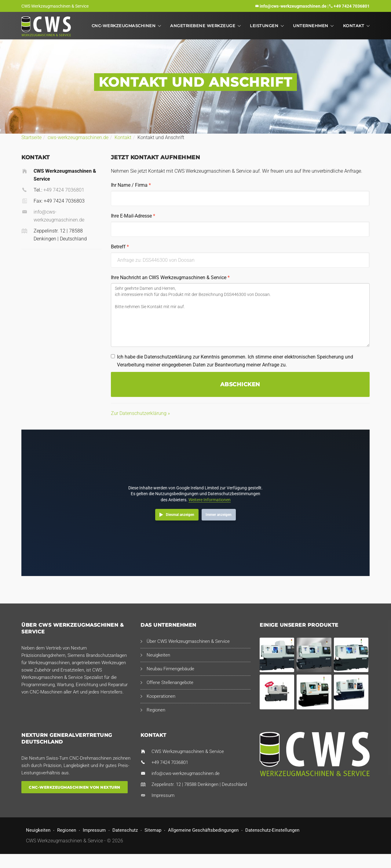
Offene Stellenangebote (170, 683)
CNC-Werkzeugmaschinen (124, 26)
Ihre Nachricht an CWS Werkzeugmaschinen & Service (170, 277)
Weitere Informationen (210, 500)
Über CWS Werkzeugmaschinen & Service (188, 641)
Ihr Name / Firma (131, 185)
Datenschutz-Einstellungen (272, 830)
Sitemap (153, 830)
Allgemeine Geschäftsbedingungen (203, 830)
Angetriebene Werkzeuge (203, 26)
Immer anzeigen (219, 515)
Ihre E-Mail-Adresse (133, 216)
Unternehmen (311, 26)
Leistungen (264, 26)
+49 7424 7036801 (352, 6)
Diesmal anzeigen (180, 515)
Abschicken (240, 384)
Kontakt (354, 26)
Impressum (163, 795)
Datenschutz (125, 830)
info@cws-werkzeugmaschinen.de (293, 6)
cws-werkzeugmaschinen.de (78, 137)
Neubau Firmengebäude (170, 669)
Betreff (120, 247)
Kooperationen (161, 696)
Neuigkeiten (158, 655)
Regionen (156, 710)
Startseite (31, 137)
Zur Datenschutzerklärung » (140, 413)
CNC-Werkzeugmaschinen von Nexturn (75, 787)
